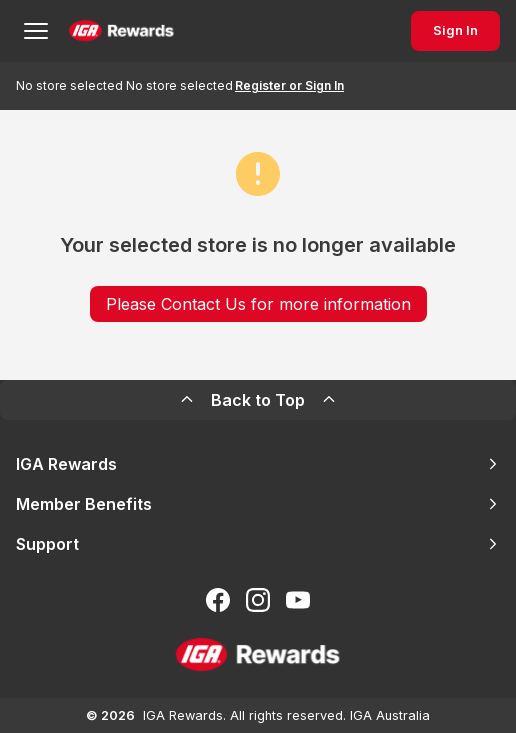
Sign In (455, 30)
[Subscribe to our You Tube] (298, 600)
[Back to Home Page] (121, 31)
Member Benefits (258, 504)
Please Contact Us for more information (258, 304)
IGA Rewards (258, 464)
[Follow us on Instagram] (258, 600)
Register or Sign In (289, 85)
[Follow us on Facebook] (218, 600)
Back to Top (258, 400)
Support (258, 544)
